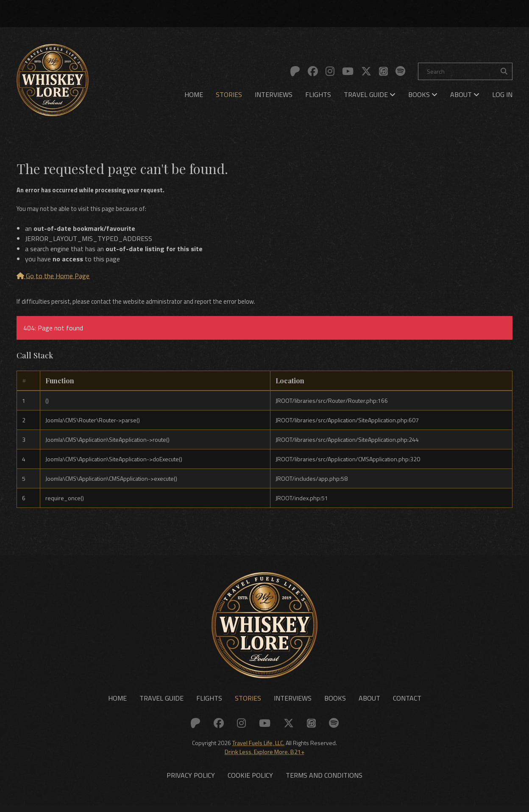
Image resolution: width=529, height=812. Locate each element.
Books (423, 94)
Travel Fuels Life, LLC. (258, 748)
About (465, 94)
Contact (407, 704)
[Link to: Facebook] (313, 71)
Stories (229, 94)
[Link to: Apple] (383, 71)
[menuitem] (194, 94)
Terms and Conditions (324, 782)
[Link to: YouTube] (348, 71)
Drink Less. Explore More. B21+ (264, 757)
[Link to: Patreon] (295, 71)
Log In (502, 94)
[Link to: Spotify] (400, 71)
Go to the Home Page (53, 277)
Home (194, 94)
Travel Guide (370, 94)
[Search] (465, 71)
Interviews (274, 94)
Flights (318, 94)
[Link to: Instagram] (330, 71)
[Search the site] (504, 71)
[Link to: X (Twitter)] (366, 71)
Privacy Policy (191, 782)
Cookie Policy (250, 782)
